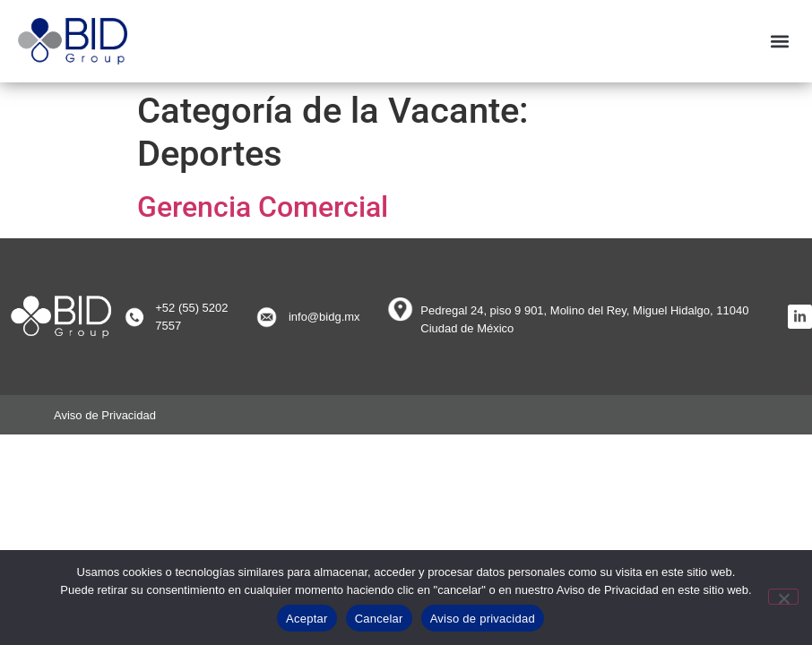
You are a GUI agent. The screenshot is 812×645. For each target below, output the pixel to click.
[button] (779, 41)
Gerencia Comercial (263, 207)
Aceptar (307, 619)
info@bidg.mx (324, 317)
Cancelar (379, 619)
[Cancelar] (783, 597)
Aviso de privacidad (483, 619)
